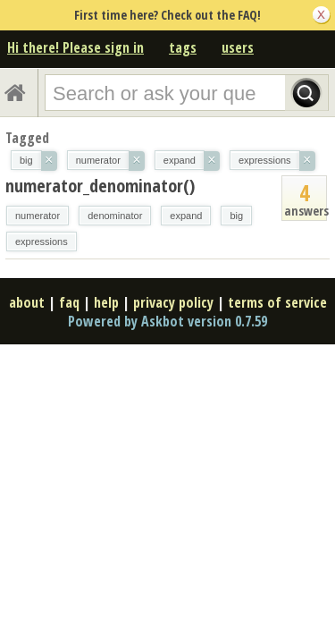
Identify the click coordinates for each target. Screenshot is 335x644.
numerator (38, 216)
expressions (42, 241)
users (238, 47)
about (27, 302)
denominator (115, 216)
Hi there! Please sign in (75, 47)
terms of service (277, 302)
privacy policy (173, 302)
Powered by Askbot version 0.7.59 (167, 321)
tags (183, 47)
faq (69, 302)
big (236, 216)
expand (186, 216)
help (106, 302)
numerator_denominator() (100, 186)
